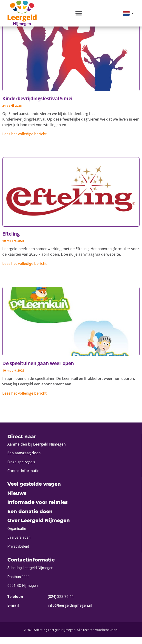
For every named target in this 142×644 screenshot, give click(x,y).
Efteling (11, 241)
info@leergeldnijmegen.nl (70, 612)
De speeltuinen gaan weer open (38, 370)
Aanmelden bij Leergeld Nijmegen (37, 451)
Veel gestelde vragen (34, 491)
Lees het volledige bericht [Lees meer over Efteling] (24, 270)
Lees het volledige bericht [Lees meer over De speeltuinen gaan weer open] (24, 400)
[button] (78, 13)
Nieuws (17, 500)
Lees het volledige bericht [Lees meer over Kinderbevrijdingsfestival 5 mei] (24, 141)
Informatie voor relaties (37, 509)
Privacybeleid (18, 553)
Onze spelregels (21, 469)
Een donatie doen (30, 518)
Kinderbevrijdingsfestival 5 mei (37, 105)
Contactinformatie (23, 478)
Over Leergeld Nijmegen (39, 527)
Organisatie (17, 536)
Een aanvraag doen (24, 460)
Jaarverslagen (19, 544)
